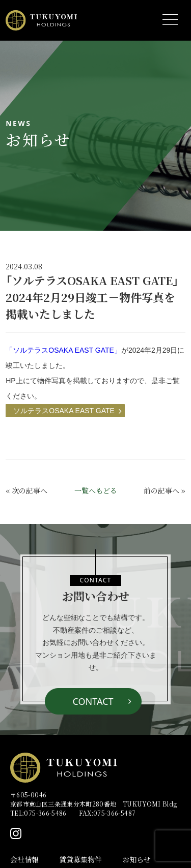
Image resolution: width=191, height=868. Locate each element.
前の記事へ (161, 490)
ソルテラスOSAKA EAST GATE (64, 411)
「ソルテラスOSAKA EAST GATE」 (63, 350)
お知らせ (137, 859)
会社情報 (24, 859)
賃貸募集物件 (80, 859)
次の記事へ (30, 490)
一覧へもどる (96, 490)
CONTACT (93, 701)
